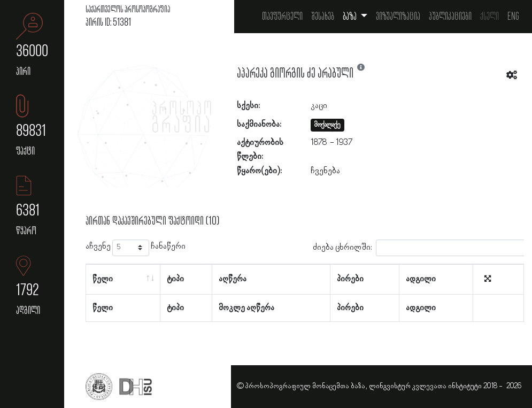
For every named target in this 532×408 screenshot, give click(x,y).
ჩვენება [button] (325, 171)
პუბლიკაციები (450, 17)
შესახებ (323, 17)
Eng (513, 17)
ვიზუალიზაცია (398, 17)
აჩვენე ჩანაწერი (136, 248)
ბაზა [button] (350, 17)
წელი (103, 279)
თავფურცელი (282, 17)
